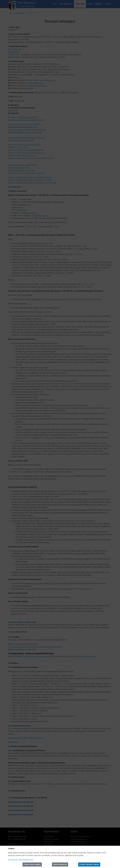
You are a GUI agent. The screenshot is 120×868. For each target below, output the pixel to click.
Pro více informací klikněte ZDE (20, 860)
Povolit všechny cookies (89, 864)
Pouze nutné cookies (32, 864)
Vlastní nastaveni (60, 864)
